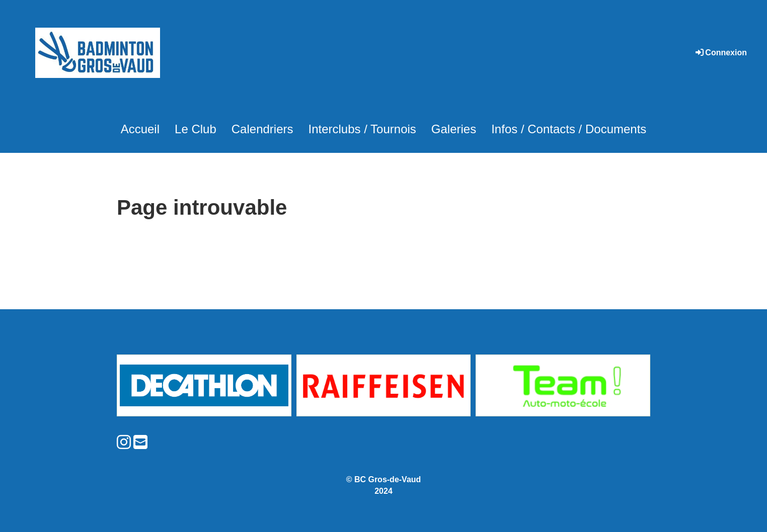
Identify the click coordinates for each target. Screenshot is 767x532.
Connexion (720, 53)
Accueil (140, 129)
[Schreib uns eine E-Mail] (140, 442)
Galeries (454, 129)
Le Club (196, 129)
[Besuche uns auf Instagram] (124, 442)
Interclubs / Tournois (362, 129)
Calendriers (262, 129)
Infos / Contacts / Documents (569, 129)
